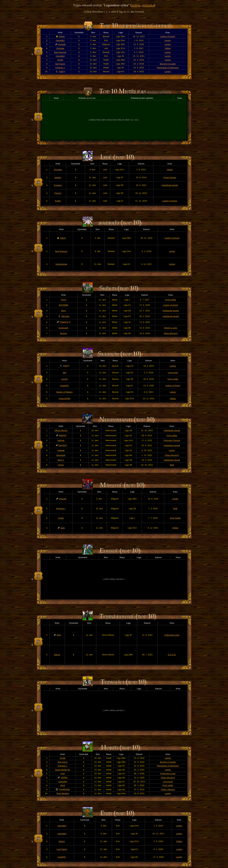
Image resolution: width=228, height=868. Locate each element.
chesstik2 (60, 40)
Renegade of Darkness (168, 68)
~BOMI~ (64, 777)
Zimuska (60, 48)
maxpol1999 (65, 399)
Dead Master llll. (63, 770)
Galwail (61, 450)
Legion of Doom (168, 36)
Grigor (61, 465)
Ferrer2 (58, 193)
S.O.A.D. (172, 655)
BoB (172, 465)
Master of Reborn (64, 392)
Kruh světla (171, 300)
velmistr (61, 440)
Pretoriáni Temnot (172, 440)
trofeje (136, 5)
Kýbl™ (62, 72)
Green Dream (170, 177)
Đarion (62, 841)
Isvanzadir (64, 328)
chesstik (62, 44)
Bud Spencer (60, 52)
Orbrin (62, 36)
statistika (148, 5)
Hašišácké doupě (170, 185)
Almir (63, 785)
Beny (63, 311)
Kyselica (58, 185)
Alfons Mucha (61, 430)
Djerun (57, 655)
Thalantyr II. (65, 322)
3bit (64, 373)
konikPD (62, 857)
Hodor (61, 518)
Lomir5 (65, 379)
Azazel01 (64, 386)
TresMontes (64, 789)
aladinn (58, 177)
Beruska (65, 316)
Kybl (63, 774)
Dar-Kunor (60, 64)
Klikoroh (63, 435)
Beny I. (61, 460)
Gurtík (60, 60)
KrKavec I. (60, 68)
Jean (63, 528)
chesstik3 (60, 56)
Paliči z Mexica (168, 790)
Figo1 (63, 300)
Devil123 (63, 445)
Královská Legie (172, 635)
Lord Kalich (62, 849)
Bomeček (61, 455)
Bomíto (63, 333)
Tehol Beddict (63, 793)
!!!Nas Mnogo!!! (171, 333)
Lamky (168, 40)
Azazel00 (63, 782)
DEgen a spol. (171, 328)
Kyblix (58, 201)
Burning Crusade (168, 64)
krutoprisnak (61, 264)
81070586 (63, 305)
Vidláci (168, 48)
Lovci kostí (173, 373)
